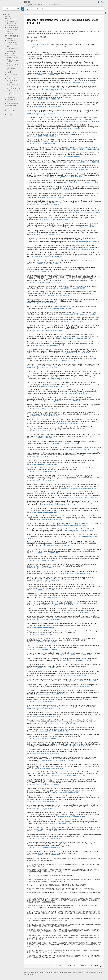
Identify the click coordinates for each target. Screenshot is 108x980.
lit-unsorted (41, 9)
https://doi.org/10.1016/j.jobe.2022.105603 (85, 162)
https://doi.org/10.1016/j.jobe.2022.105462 (42, 114)
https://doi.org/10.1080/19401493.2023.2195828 (44, 716)
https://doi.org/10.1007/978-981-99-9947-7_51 (44, 303)
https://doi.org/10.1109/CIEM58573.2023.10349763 (84, 121)
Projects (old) (11, 97)
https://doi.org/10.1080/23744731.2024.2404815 (44, 620)
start (28, 9)
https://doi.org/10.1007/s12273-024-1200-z (63, 360)
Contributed (11, 34)
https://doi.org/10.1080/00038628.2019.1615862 (44, 848)
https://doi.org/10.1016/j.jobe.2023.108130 (65, 444)
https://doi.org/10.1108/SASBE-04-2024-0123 (44, 368)
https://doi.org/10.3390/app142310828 (41, 627)
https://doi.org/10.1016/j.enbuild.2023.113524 (70, 288)
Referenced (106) (15, 89)
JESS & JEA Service (12, 49)
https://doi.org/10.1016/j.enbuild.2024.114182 (53, 519)
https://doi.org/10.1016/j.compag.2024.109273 (54, 546)
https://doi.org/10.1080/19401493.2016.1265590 (44, 855)
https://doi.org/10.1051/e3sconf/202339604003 (44, 205)
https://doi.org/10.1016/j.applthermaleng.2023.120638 (57, 220)
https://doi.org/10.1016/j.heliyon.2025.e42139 (76, 655)
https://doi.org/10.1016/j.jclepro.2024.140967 (43, 464)
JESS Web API (12, 56)
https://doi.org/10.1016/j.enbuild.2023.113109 (86, 212)
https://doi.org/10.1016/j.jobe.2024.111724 (79, 687)
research (33, 9)
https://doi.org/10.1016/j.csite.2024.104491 (43, 481)
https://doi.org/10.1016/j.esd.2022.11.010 (73, 156)
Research (8, 72)
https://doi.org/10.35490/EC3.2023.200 (75, 129)
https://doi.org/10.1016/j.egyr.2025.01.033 (51, 694)
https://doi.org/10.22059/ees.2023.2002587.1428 (47, 257)
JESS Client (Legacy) (11, 69)
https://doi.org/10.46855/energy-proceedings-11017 (79, 314)
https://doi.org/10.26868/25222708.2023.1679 (44, 136)
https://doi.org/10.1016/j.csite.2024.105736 (84, 681)
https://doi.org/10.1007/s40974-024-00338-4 (43, 408)
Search (18, 9)
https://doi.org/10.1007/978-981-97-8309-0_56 (44, 642)
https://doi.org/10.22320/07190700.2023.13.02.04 (45, 282)
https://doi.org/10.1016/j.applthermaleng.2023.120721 (49, 234)
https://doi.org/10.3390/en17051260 (40, 438)
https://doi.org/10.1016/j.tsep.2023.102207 (85, 242)
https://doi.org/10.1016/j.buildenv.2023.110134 (84, 182)
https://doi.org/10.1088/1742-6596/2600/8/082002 (83, 149)
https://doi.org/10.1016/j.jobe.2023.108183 (85, 449)
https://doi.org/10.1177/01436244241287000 (60, 605)
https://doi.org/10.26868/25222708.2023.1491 (81, 169)
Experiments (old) (12, 103)
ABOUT (7, 17)
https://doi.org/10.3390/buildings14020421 (45, 416)
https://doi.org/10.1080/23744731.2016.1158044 (44, 838)
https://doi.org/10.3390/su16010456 (71, 321)
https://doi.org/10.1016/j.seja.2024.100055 (59, 308)
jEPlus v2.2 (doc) (10, 19)
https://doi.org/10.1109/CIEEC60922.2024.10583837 (74, 338)
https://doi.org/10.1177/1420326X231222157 (43, 512)
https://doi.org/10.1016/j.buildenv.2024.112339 (76, 660)
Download (10, 38)
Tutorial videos (12, 25)
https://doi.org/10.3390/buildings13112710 (42, 271)
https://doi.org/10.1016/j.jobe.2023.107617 (53, 197)
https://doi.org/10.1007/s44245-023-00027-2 (55, 295)
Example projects (12, 27)
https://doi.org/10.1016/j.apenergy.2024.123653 (44, 581)
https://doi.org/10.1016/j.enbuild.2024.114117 (73, 525)
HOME (7, 14)
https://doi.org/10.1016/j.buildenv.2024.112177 (81, 612)
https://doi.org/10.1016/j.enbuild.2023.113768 (53, 386)
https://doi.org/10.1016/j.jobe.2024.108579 (42, 471)
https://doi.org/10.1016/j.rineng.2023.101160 (60, 190)
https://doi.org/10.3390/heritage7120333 (53, 597)
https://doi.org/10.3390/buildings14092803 (42, 560)
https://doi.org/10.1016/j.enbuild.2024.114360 (43, 75)
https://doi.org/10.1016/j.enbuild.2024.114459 (79, 531)
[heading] (12, 111)
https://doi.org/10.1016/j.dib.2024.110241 (42, 431)
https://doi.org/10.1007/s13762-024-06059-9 (75, 394)
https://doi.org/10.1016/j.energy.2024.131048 (43, 457)
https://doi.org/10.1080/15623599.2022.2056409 (44, 99)
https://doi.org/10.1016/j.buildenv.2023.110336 (81, 227)
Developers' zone (11, 106)
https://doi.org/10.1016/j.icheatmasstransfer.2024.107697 (79, 488)
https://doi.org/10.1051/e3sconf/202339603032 (67, 177)
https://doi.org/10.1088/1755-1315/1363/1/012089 (74, 353)
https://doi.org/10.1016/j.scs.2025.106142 (73, 675)
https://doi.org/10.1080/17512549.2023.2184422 (44, 709)
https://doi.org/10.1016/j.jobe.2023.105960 (42, 143)
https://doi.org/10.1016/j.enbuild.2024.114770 (43, 553)
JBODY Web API (12, 58)
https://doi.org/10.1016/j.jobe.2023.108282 (71, 423)
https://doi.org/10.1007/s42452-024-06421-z (43, 649)
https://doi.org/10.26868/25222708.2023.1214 (60, 90)
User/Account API (12, 51)
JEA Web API (11, 53)
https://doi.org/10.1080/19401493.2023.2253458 (50, 345)
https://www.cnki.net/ (40, 47)
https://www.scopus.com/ (41, 45)
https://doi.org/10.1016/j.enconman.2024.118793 (59, 505)
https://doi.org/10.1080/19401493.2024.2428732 (44, 738)
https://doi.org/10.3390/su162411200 (41, 634)
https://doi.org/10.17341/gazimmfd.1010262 (49, 106)
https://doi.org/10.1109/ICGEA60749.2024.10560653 (46, 331)
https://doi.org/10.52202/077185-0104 (63, 379)
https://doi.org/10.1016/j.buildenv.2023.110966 (44, 264)
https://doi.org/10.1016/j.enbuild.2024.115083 (43, 668)
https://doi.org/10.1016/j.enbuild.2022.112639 (80, 82)
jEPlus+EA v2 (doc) (11, 36)
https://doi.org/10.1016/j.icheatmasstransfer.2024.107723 (79, 497)
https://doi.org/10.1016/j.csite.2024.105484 (43, 590)
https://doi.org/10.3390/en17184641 (40, 568)
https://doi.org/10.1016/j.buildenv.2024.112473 (44, 701)
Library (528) (11, 78)
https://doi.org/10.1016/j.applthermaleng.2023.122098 (63, 401)
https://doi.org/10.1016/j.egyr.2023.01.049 (81, 249)
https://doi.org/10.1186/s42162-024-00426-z (76, 573)
